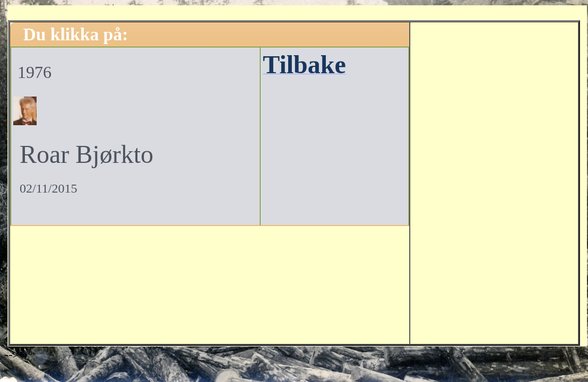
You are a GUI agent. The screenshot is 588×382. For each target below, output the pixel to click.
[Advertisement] (494, 181)
